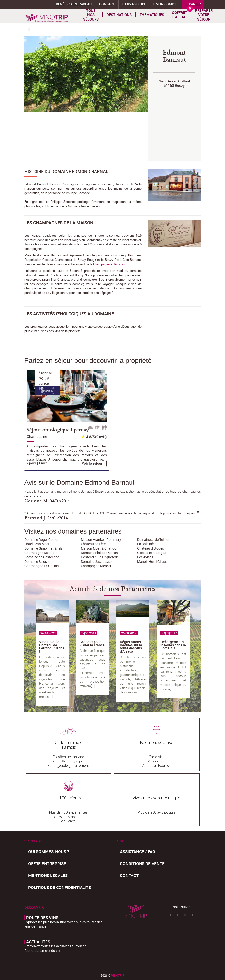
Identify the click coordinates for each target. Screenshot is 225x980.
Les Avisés (145, 557)
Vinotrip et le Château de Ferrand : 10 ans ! (52, 646)
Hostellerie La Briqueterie (100, 557)
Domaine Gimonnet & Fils (43, 548)
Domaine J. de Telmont (154, 539)
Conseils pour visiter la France (92, 643)
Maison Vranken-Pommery (101, 539)
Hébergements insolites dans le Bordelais (173, 645)
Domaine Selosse (37, 561)
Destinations (119, 15)
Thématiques (152, 15)
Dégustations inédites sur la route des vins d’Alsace (131, 646)
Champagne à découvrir (109, 264)
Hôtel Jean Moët (37, 544)
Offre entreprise (47, 863)
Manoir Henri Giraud (152, 561)
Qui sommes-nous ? (49, 851)
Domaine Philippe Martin (99, 553)
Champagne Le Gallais (41, 566)
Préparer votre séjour (204, 15)
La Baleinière (147, 544)
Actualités (38, 942)
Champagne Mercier (96, 566)
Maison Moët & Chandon (100, 548)
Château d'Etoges (150, 548)
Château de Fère (93, 544)
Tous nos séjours (91, 15)
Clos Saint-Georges (152, 553)
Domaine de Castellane (42, 557)
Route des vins (42, 918)
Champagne (37, 436)
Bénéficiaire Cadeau (74, 4)
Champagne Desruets (41, 553)
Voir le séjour (92, 463)
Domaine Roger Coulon (42, 539)
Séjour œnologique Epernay (58, 429)
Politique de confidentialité (59, 887)
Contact (129, 875)
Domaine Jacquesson (97, 561)
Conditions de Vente (142, 863)
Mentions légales (48, 875)
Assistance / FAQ (138, 851)
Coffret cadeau (179, 15)
